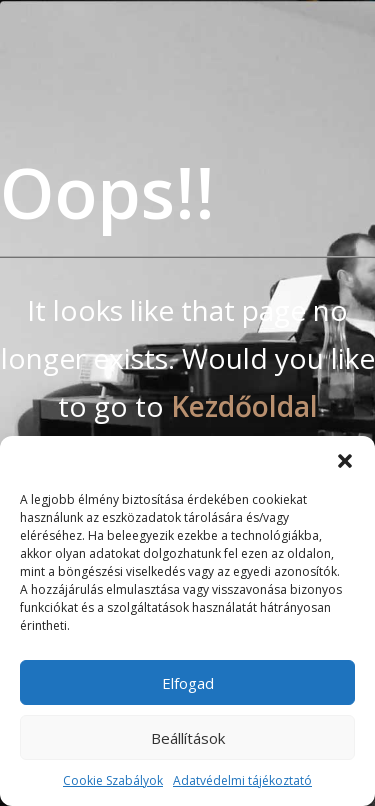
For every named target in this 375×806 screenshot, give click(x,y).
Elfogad (188, 683)
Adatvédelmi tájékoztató (242, 780)
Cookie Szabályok (113, 780)
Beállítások (188, 738)
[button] (345, 461)
